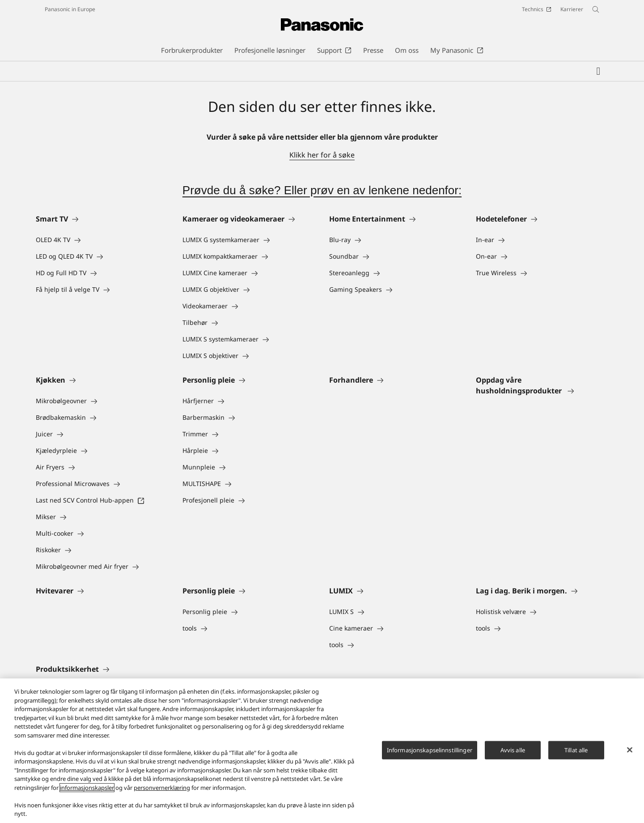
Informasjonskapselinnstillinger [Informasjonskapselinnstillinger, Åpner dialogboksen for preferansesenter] (430, 750)
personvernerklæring (162, 788)
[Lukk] (630, 750)
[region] (322, 751)
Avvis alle (513, 750)
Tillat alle (576, 750)
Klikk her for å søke (322, 155)
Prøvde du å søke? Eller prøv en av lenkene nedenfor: (322, 190)
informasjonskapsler (87, 788)
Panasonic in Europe (70, 9)
